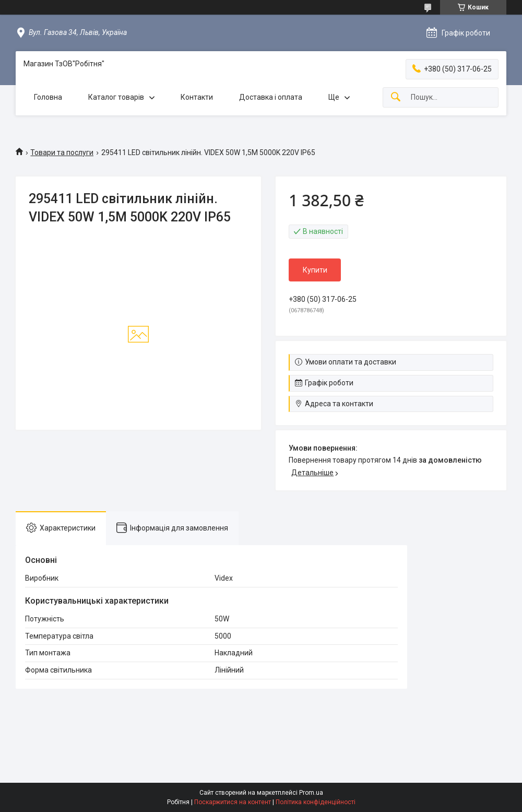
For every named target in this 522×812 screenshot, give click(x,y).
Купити (315, 270)
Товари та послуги (62, 152)
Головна (48, 97)
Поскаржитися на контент (233, 802)
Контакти (197, 97)
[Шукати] (396, 97)
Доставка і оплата (271, 97)
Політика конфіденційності (316, 802)
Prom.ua (311, 793)
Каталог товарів (116, 97)
